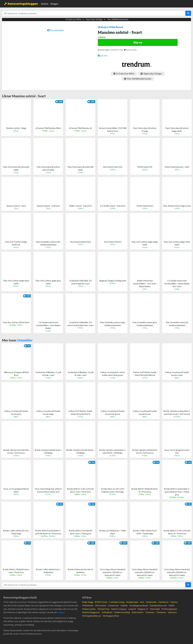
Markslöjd (155, 609)
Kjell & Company (119, 609)
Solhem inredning (122, 612)
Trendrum (150, 612)
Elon (142, 602)
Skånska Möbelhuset (111, 27)
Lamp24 (132, 609)
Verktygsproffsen (111, 616)
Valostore (172, 612)
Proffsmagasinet (169, 609)
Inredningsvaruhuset (139, 605)
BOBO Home (101, 602)
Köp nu (138, 42)
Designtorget (132, 602)
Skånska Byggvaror (91, 612)
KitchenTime (104, 609)
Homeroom (113, 605)
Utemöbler (25, 340)
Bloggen (54, 4)
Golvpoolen (151, 602)
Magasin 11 (143, 609)
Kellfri (171, 605)
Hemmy (174, 602)
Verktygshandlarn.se (92, 616)
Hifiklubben (88, 605)
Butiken (45, 4)
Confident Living (117, 602)
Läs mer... (103, 55)
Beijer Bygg (88, 602)
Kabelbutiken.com (158, 605)
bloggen (61, 612)
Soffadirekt (107, 612)
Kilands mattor (89, 609)
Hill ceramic (101, 605)
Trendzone (161, 612)
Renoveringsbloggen (21, 4)
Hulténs (124, 605)
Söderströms (138, 612)
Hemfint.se (163, 602)
